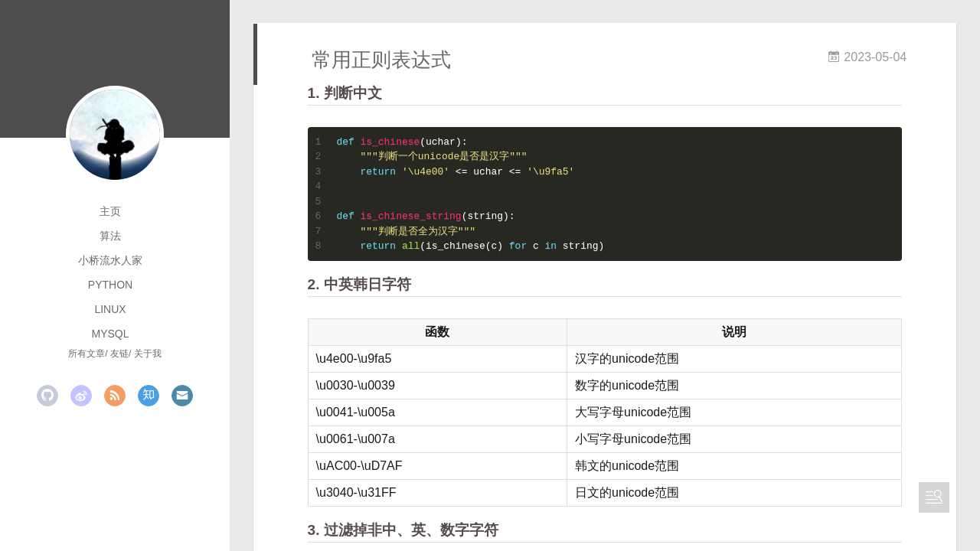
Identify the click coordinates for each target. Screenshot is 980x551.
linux (110, 309)
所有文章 (87, 354)
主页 (110, 211)
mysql (110, 334)
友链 (119, 354)
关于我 (148, 354)
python (110, 285)
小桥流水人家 (110, 260)
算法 (110, 236)
